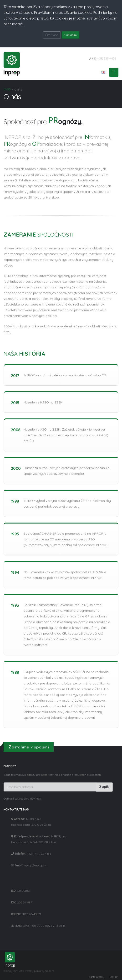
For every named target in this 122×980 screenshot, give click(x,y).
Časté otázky (97, 977)
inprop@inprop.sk (35, 865)
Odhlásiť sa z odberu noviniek (22, 798)
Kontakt (114, 977)
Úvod (7, 90)
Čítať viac (52, 35)
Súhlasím (71, 35)
